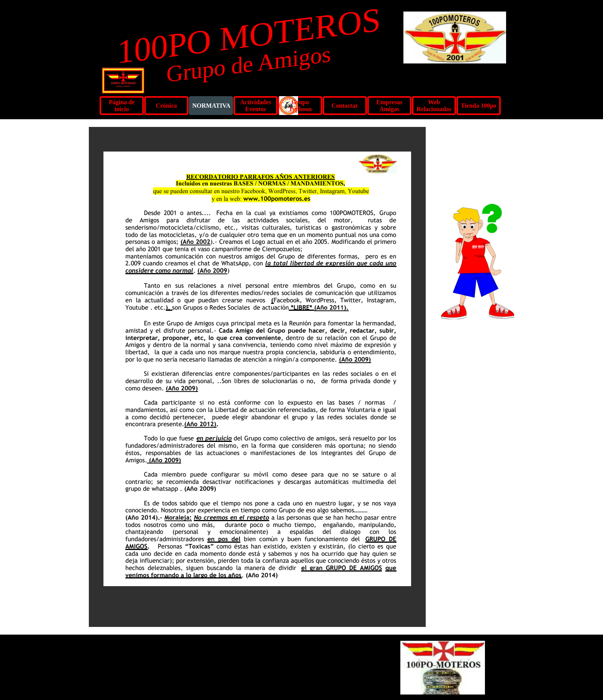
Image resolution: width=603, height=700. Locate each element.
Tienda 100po (479, 106)
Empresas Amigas (389, 106)
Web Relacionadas (434, 106)
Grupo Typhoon (300, 106)
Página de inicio (122, 106)
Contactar (345, 106)
